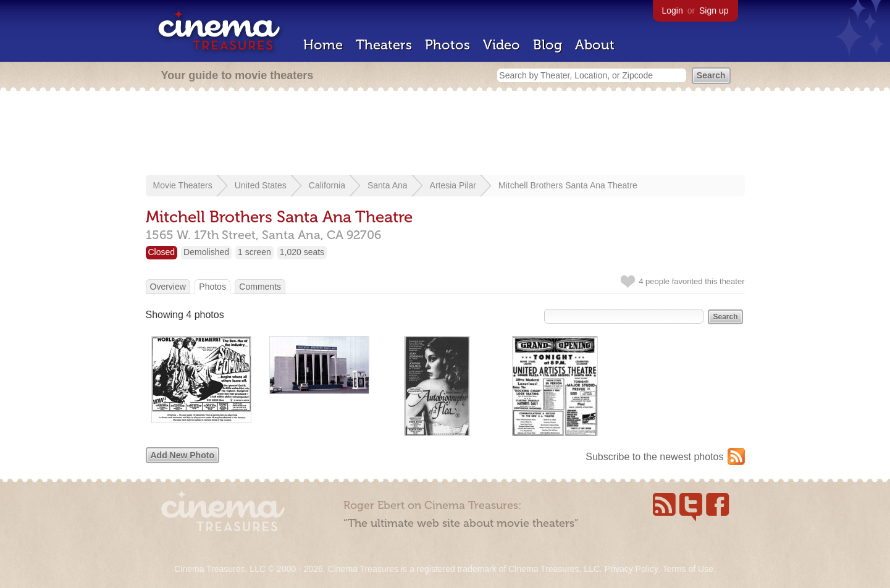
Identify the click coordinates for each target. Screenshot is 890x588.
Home (323, 45)
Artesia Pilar (453, 185)
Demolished (206, 252)
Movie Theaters (183, 185)
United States (261, 185)
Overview (168, 287)
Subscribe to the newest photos (654, 457)
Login (673, 10)
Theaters (384, 45)
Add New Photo (183, 455)
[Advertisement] (445, 134)
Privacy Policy (631, 569)
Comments (260, 287)
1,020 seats (302, 252)
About (595, 45)
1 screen (254, 252)
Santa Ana (388, 185)
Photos (447, 45)
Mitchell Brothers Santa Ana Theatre (568, 185)
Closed (162, 252)
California (327, 185)
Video (502, 45)
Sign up (714, 10)
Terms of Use (687, 569)
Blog (548, 45)
